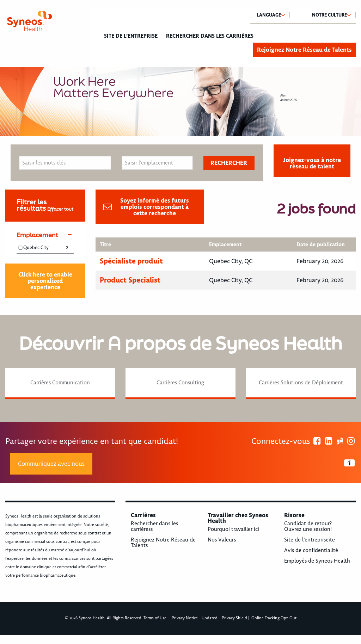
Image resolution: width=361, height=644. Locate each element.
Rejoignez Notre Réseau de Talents (304, 50)
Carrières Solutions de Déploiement (301, 383)
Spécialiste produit (131, 261)
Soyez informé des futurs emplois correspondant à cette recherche (155, 207)
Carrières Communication (60, 383)
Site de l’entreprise (131, 36)
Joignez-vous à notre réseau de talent (312, 163)
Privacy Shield (234, 618)
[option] (180, 102)
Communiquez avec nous (51, 464)
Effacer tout (60, 209)
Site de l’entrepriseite (310, 540)
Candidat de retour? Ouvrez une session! (308, 526)
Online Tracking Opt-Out (274, 618)
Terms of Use (155, 618)
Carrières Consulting (180, 383)
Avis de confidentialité (311, 550)
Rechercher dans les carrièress (154, 526)
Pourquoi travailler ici (233, 529)
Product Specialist (130, 280)
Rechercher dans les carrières (210, 36)
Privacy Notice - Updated (195, 618)
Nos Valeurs (222, 540)
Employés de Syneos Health (317, 561)
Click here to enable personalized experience (45, 281)
